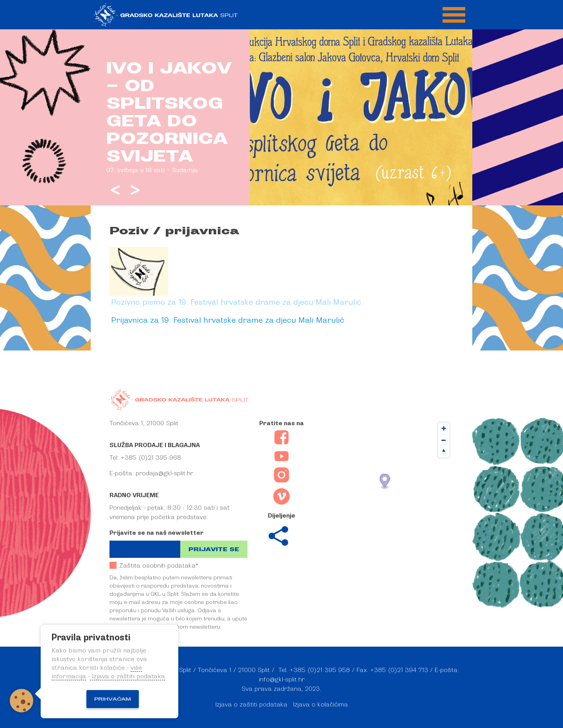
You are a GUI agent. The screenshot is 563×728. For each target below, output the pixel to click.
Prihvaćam (113, 699)
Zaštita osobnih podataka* (154, 565)
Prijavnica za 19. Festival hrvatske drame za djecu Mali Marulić (228, 320)
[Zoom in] (444, 428)
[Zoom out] (444, 440)
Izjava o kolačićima (321, 705)
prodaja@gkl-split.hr (164, 473)
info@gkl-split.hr (282, 679)
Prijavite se (214, 549)
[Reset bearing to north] (444, 452)
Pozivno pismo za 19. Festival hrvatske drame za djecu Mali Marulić (236, 302)
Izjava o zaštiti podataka (251, 705)
